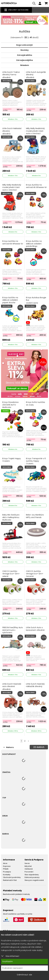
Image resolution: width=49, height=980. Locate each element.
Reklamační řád (10, 880)
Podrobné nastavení (12, 968)
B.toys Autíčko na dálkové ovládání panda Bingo (34, 244)
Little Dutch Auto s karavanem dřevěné (35, 629)
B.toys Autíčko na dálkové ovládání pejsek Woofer (10, 300)
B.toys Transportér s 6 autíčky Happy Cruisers (36, 461)
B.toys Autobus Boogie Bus (36, 300)
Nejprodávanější (24, 45)
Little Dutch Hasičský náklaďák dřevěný (35, 685)
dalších (39, 747)
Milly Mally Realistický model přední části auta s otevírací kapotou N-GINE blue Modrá (35, 134)
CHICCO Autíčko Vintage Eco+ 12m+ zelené (11, 574)
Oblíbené (29, 869)
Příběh (6, 869)
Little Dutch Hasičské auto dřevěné (12, 687)
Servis (27, 863)
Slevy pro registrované (34, 880)
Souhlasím (8, 961)
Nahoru (9, 747)
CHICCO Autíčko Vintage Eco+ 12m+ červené (35, 575)
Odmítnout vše (24, 975)
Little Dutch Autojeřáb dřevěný (36, 75)
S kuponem (7, 109)
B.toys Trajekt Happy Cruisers (12, 460)
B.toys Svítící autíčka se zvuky (35, 404)
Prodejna (7, 872)
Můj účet (28, 866)
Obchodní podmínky (12, 877)
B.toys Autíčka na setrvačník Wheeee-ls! (36, 186)
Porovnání (29, 872)
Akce (5, 863)
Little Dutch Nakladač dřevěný (12, 131)
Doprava (7, 866)
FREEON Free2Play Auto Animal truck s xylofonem (13, 630)
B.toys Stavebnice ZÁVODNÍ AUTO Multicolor (10, 406)
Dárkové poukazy (32, 877)
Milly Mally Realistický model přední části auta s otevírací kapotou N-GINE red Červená (12, 190)
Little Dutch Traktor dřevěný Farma (11, 75)
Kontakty (7, 875)
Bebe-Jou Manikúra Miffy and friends (35, 516)
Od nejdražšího (25, 55)
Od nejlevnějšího (25, 60)
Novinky (25, 50)
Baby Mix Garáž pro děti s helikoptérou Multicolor (11, 517)
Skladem (24, 65)
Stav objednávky (32, 875)
